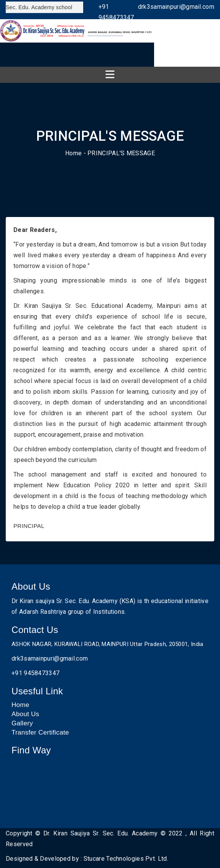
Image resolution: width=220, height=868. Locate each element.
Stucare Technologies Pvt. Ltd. (126, 859)
